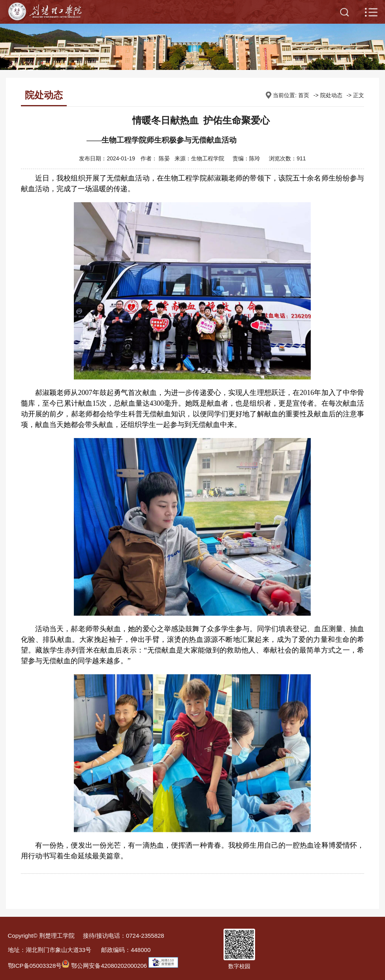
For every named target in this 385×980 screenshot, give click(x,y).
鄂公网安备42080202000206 (104, 966)
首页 (304, 95)
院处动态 (331, 95)
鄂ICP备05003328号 (35, 966)
